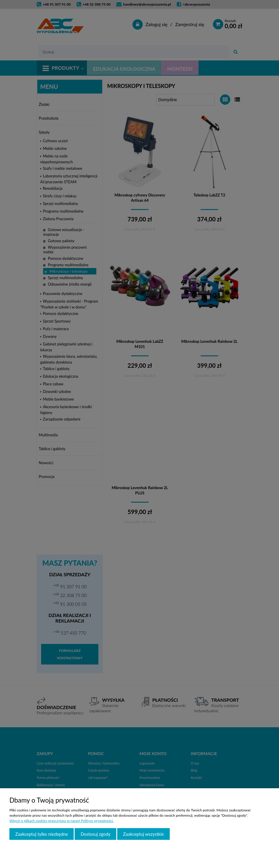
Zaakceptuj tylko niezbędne (42, 834)
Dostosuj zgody (95, 834)
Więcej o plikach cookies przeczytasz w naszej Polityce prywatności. (62, 821)
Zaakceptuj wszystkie (143, 834)
